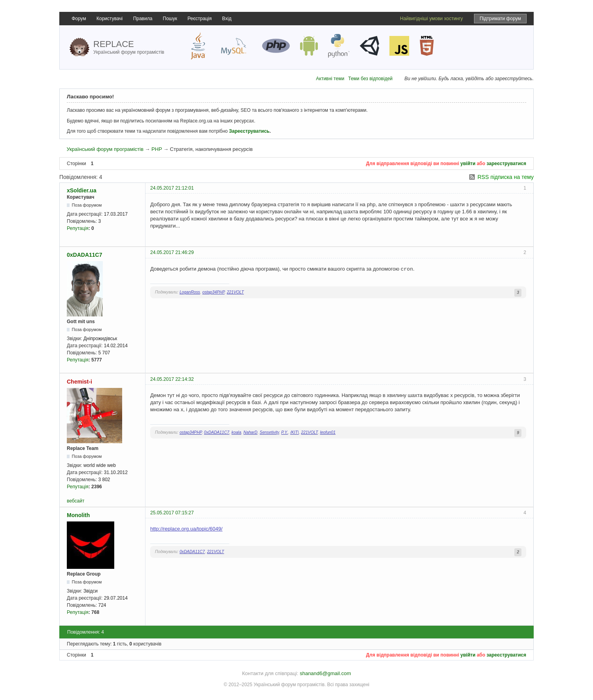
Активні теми (330, 79)
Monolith (78, 515)
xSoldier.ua (82, 190)
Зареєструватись (249, 131)
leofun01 (328, 432)
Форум (79, 19)
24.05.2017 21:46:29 (172, 252)
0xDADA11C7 (84, 255)
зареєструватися (506, 164)
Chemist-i (79, 382)
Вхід (227, 19)
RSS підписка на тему (506, 177)
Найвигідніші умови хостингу (432, 19)
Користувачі (110, 19)
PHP (157, 149)
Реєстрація (199, 19)
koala (237, 432)
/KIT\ (295, 432)
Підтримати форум (500, 19)
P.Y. (284, 432)
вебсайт (76, 501)
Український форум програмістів (105, 149)
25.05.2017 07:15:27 (172, 513)
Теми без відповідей (370, 79)
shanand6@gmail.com (325, 673)
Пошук (170, 19)
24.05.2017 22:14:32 (172, 379)
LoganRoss (190, 292)
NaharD (250, 432)
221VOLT (235, 292)
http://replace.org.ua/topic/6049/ (186, 529)
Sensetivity (269, 432)
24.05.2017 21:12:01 (172, 188)
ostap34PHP (213, 292)
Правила (143, 19)
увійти (468, 164)
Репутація (78, 228)
